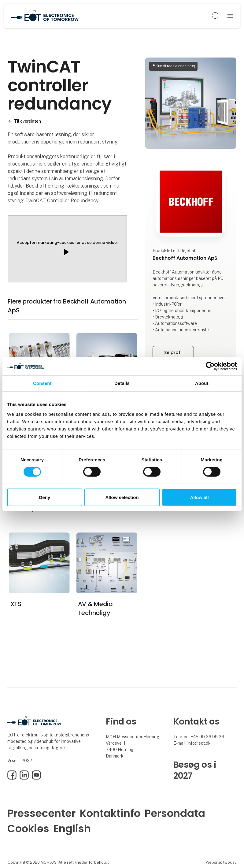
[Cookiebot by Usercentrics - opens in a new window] (210, 366)
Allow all (200, 497)
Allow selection (122, 497)
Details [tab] (122, 383)
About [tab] (202, 383)
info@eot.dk (199, 743)
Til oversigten (28, 121)
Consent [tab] (42, 383)
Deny (44, 497)
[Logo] (45, 16)
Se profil (173, 352)
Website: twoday (221, 862)
